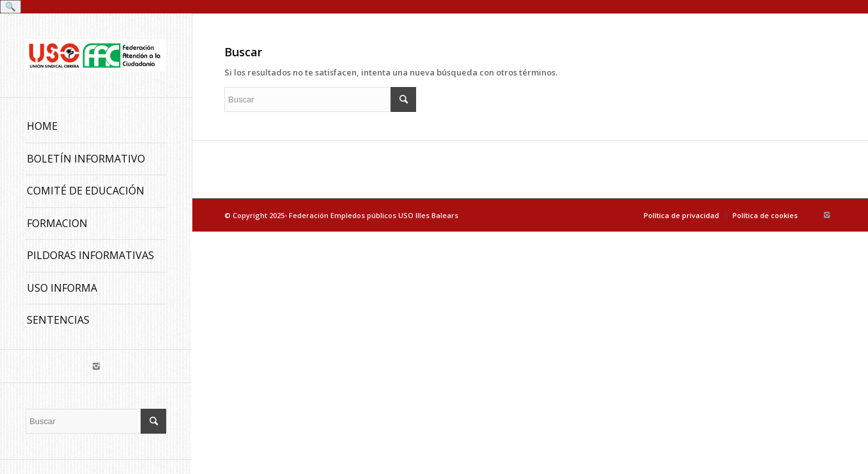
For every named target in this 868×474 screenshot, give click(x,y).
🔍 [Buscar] (11, 7)
